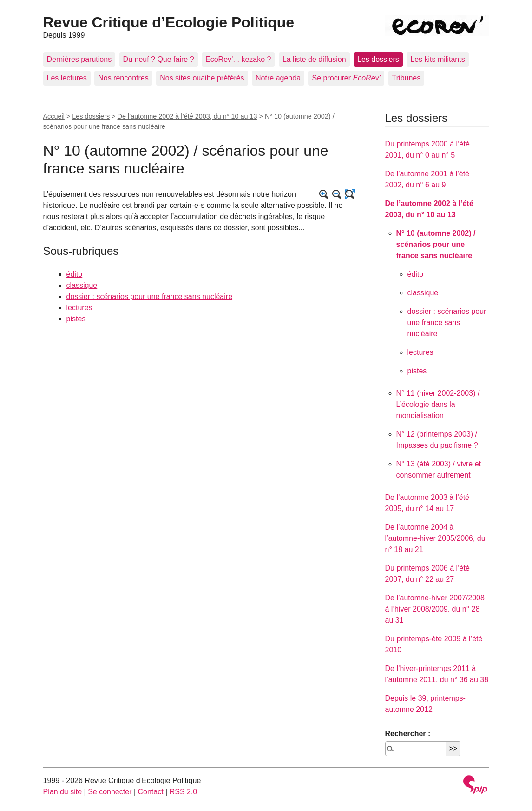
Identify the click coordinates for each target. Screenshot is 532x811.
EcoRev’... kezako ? (238, 59)
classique (82, 285)
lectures (79, 308)
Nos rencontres (123, 78)
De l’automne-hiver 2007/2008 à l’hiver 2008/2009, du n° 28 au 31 (435, 609)
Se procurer (346, 78)
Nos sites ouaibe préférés (202, 78)
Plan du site (63, 792)
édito (75, 274)
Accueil (54, 116)
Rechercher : (408, 734)
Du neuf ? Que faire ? (159, 59)
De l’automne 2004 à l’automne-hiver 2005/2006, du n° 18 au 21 (435, 538)
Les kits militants (437, 59)
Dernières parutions (79, 59)
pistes (76, 319)
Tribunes (407, 78)
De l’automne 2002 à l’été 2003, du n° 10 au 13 (187, 116)
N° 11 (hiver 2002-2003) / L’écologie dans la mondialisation (438, 404)
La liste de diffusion (314, 59)
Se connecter (110, 792)
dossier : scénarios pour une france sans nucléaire (150, 296)
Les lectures (67, 78)
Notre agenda (278, 78)
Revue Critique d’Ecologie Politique (169, 22)
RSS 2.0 (184, 792)
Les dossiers (378, 59)
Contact (150, 792)
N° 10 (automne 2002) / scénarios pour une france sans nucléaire (436, 244)
